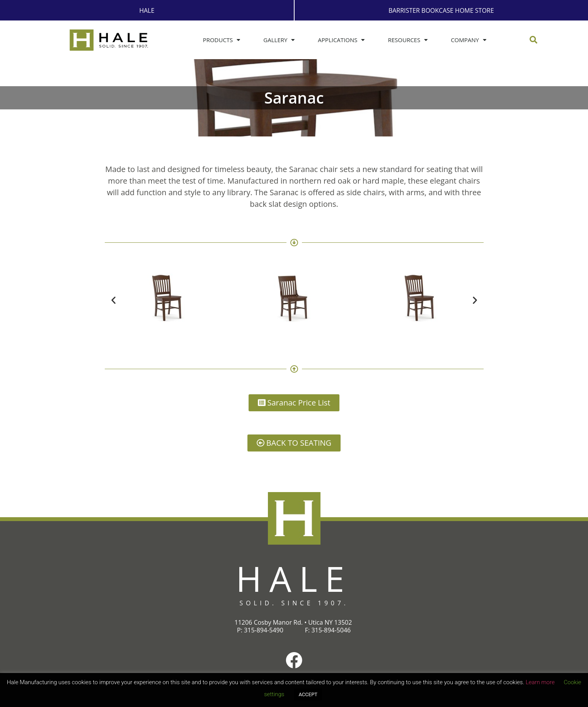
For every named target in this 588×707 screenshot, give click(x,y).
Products (222, 40)
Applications (341, 40)
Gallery (279, 40)
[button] (533, 40)
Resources (408, 40)
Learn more (540, 682)
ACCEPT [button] (308, 694)
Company (469, 40)
